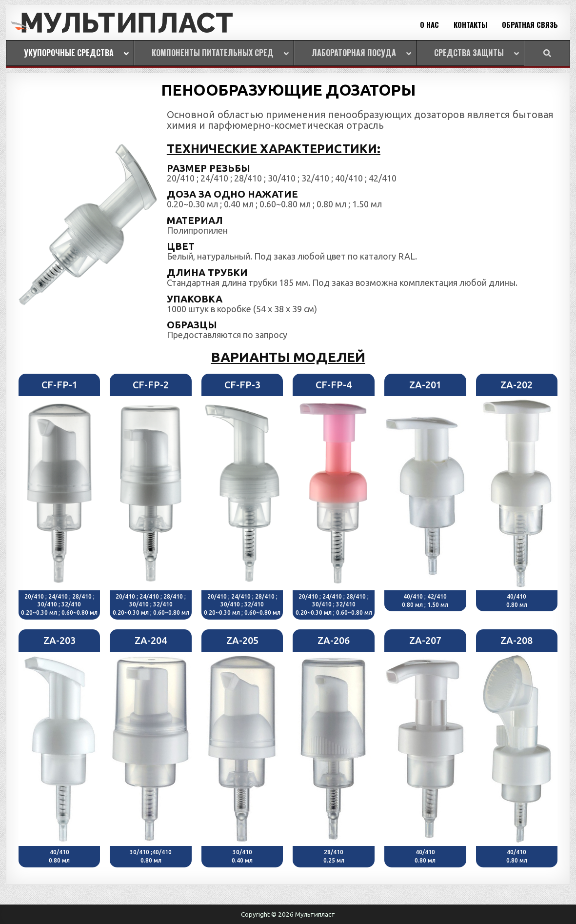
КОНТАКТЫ (470, 24)
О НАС (429, 24)
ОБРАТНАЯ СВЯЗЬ (530, 24)
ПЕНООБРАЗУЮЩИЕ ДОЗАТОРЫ (288, 90)
